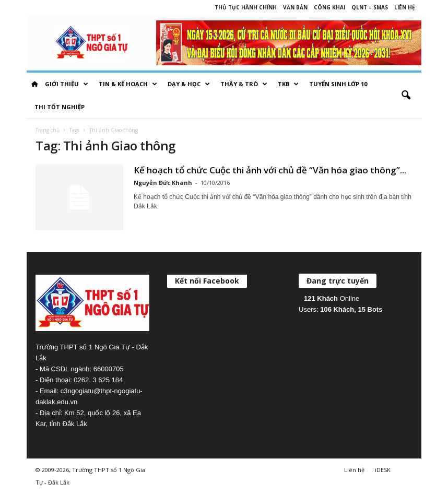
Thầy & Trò (244, 84)
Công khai (329, 7)
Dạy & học (189, 84)
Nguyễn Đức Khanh (163, 183)
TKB (288, 84)
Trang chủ (48, 130)
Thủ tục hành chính (246, 7)
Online (332, 298)
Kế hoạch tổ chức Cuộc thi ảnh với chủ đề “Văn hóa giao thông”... (270, 170)
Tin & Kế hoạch (128, 84)
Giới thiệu (67, 84)
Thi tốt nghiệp (60, 107)
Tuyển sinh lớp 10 (338, 84)
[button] (406, 96)
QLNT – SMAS (370, 7)
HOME (34, 84)
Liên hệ (405, 7)
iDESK (383, 470)
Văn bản (295, 7)
